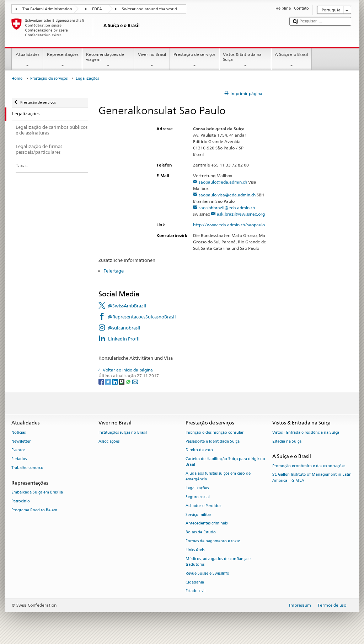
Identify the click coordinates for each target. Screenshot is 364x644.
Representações (63, 60)
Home (17, 78)
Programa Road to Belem (34, 510)
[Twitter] (109, 381)
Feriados (19, 459)
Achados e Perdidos (203, 506)
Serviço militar (198, 515)
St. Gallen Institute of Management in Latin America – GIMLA (312, 478)
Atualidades (27, 60)
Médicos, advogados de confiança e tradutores (218, 562)
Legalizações (197, 488)
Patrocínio (21, 501)
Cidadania (195, 582)
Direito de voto (199, 450)
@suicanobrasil (124, 328)
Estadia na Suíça (287, 441)
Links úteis (195, 550)
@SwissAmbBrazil (127, 306)
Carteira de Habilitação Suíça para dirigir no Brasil (225, 462)
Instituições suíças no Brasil (123, 432)
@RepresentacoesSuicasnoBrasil (142, 317)
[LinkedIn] (115, 381)
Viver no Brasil (152, 60)
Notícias (18, 432)
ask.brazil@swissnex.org (241, 214)
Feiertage (114, 271)
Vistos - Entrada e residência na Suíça (306, 432)
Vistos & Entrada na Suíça (245, 60)
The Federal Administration (47, 9)
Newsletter (21, 441)
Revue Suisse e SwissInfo (207, 573)
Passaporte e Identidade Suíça (213, 441)
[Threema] (122, 381)
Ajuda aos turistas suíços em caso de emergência (218, 477)
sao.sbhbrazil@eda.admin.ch (227, 208)
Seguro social (198, 497)
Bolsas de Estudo (201, 532)
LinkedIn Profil (124, 339)
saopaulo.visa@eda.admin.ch (227, 195)
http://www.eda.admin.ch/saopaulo (232, 225)
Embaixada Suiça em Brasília (37, 492)
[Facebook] (102, 381)
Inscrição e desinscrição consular (215, 432)
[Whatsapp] (129, 381)
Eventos (18, 450)
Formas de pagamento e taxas (213, 541)
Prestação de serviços (195, 60)
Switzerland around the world (149, 9)
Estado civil (196, 591)
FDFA (97, 9)
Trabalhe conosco (27, 468)
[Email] (135, 381)
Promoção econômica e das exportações (309, 466)
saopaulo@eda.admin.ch (223, 182)
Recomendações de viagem (108, 60)
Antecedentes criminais (207, 524)
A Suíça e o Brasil (291, 60)
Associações (109, 441)
